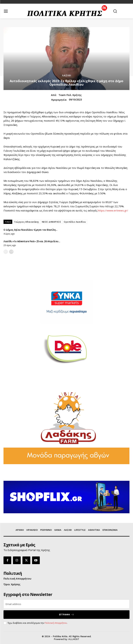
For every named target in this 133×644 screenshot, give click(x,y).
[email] (66, 604)
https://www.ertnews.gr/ (113, 210)
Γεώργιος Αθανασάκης (27, 222)
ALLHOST (74, 639)
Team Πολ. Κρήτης (70, 95)
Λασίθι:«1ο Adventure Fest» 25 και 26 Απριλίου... (32, 241)
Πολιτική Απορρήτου (56, 623)
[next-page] (11, 252)
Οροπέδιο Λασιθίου (75, 222)
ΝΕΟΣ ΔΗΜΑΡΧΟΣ (52, 222)
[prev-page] (6, 252)
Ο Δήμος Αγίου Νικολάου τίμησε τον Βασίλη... (30, 230)
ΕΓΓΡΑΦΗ (67, 615)
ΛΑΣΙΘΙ (67, 75)
